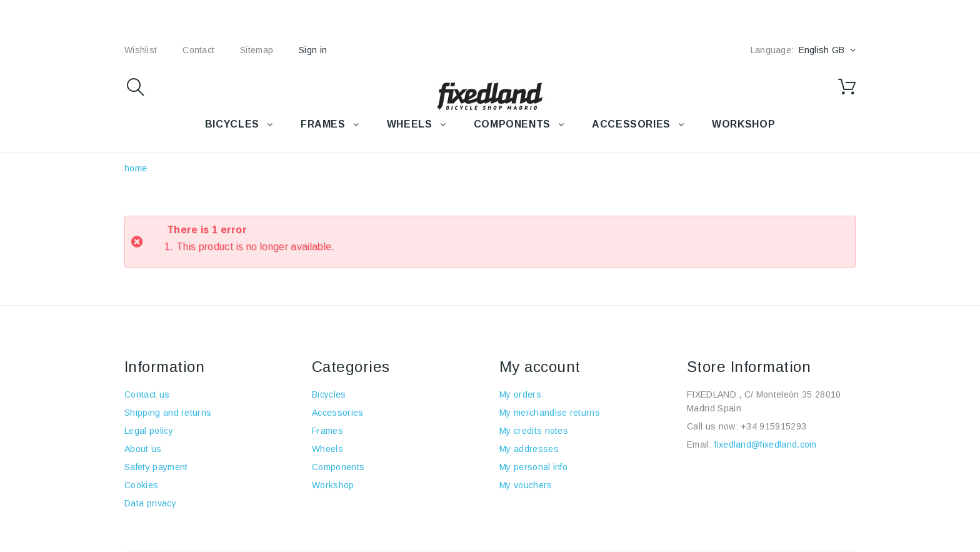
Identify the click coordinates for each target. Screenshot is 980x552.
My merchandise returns (550, 413)
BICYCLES (232, 124)
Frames (327, 431)
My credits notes (534, 431)
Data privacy (150, 503)
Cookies (141, 485)
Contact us (147, 394)
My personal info (533, 467)
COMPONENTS (512, 124)
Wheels (327, 449)
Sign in (313, 50)
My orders (520, 394)
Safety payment (156, 467)
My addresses (529, 449)
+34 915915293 (773, 426)
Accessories (631, 124)
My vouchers (526, 485)
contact (198, 50)
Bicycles (329, 394)
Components (338, 467)
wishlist (141, 50)
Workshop (333, 485)
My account (540, 367)
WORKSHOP (743, 124)
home (136, 168)
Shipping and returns (168, 413)
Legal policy (149, 431)
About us (143, 449)
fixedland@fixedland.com (765, 444)
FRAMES (323, 124)
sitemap (257, 50)
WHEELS (410, 124)
